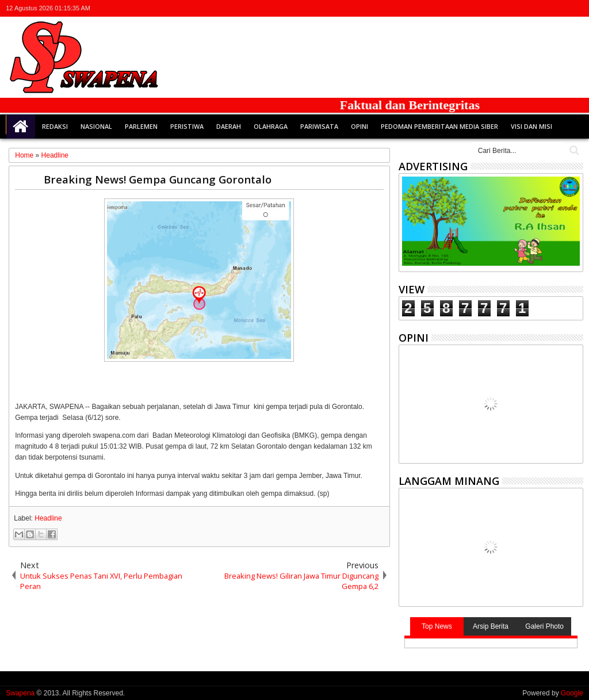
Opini (359, 126)
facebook (531, 8)
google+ (546, 8)
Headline (48, 518)
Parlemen (141, 126)
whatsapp (576, 8)
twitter (516, 8)
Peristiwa (187, 126)
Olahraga (271, 126)
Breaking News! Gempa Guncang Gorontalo (158, 179)
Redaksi (55, 126)
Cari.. (573, 150)
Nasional (96, 126)
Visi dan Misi (531, 126)
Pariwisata (319, 126)
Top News (437, 626)
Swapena (20, 693)
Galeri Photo (544, 626)
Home (21, 127)
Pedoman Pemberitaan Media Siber (439, 126)
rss (561, 8)
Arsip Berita (491, 626)
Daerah (229, 126)
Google (572, 693)
